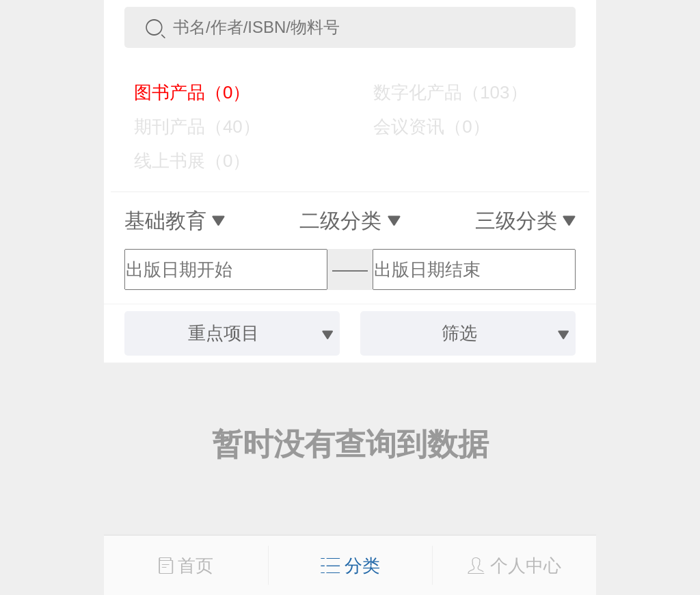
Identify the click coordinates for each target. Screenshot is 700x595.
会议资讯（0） (421, 127)
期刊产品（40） (187, 127)
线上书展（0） (182, 161)
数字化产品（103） (440, 92)
